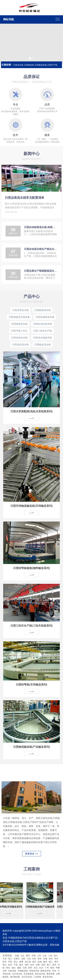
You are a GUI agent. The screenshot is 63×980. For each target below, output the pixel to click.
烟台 (14, 968)
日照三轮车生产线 (43, 331)
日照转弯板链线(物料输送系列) (32, 568)
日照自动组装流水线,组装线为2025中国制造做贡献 (41, 227)
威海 (19, 968)
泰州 (56, 962)
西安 (52, 968)
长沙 (41, 968)
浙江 (10, 959)
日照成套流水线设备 (19, 317)
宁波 (16, 965)
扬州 (45, 962)
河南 (34, 956)
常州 (56, 959)
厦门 (49, 965)
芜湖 (43, 965)
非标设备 (12, 971)
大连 (29, 959)
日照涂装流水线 (19, 338)
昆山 (16, 962)
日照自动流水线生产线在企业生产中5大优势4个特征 (41, 249)
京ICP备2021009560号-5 (16, 945)
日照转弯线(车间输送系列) (32, 685)
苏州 (5, 962)
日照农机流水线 (20, 345)
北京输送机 (29, 974)
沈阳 (23, 959)
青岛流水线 (48, 977)
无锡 (45, 959)
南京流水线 (40, 974)
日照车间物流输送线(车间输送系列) (32, 506)
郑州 (30, 968)
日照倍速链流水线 (45, 317)
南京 (40, 959)
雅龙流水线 (46, 971)
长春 (34, 959)
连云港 (28, 962)
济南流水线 (34, 971)
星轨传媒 (55, 945)
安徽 (17, 956)
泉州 (54, 965)
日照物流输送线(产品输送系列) (32, 747)
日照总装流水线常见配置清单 (25, 198)
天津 (5, 959)
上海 (50, 956)
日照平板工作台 (19, 331)
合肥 (38, 965)
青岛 (8, 968)
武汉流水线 (27, 977)
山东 (45, 956)
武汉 (36, 968)
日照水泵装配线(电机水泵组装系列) (32, 411)
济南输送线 (23, 971)
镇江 (51, 962)
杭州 (10, 965)
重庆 (28, 956)
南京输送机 (15, 977)
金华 (32, 965)
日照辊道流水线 (19, 324)
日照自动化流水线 (43, 324)
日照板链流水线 (43, 310)
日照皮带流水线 (20, 310)
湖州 (27, 965)
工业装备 (37, 977)
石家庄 (17, 959)
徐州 (51, 959)
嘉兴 (21, 965)
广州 (47, 968)
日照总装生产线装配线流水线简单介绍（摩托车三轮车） (41, 271)
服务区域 (33, 945)
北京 (23, 956)
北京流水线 (17, 974)
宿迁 (5, 965)
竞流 (54, 971)
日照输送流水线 (43, 345)
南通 (21, 962)
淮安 (34, 962)
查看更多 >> (31, 854)
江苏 (39, 956)
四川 (56, 956)
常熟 (10, 962)
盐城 (40, 962)
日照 (25, 968)
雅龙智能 (51, 974)
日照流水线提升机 (43, 338)
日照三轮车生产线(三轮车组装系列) (32, 626)
